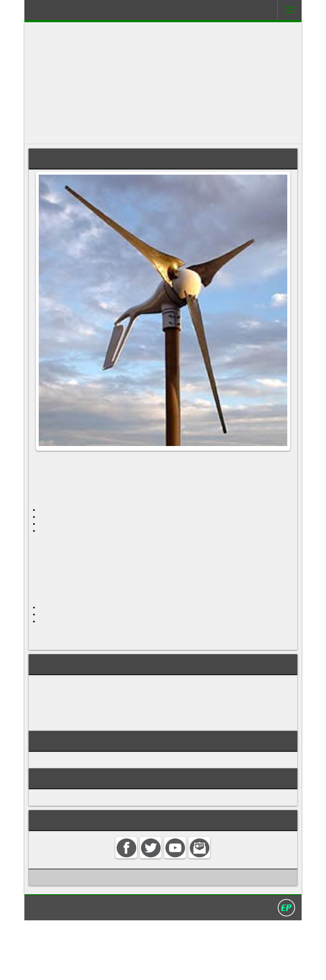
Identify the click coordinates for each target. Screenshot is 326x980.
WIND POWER (55, 812)
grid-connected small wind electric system (105, 733)
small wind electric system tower (89, 752)
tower (89, 538)
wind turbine (190, 463)
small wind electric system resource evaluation (113, 742)
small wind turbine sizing (75, 771)
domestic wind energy (71, 723)
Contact (101, 966)
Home (75, 966)
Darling (57, 13)
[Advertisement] (163, 83)
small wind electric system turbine (91, 761)
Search (129, 966)
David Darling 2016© (227, 966)
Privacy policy (167, 966)
